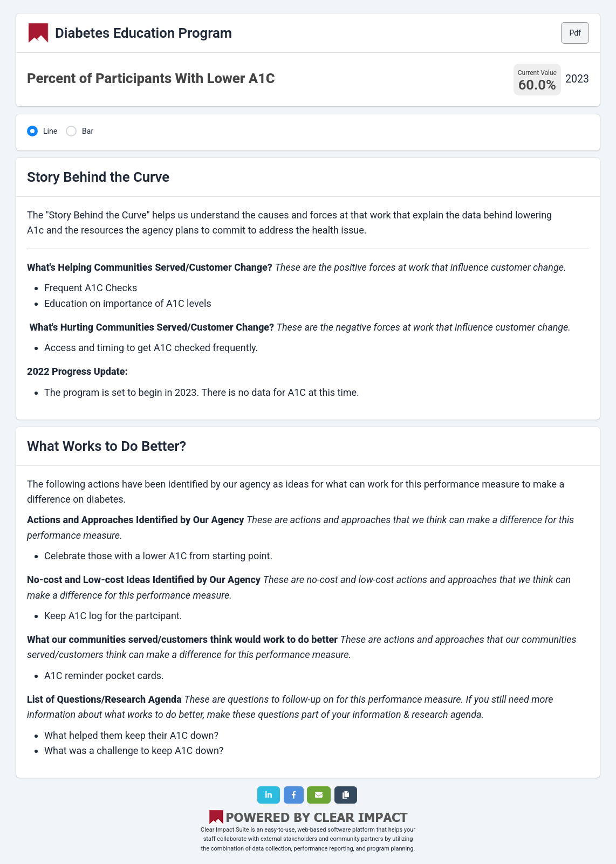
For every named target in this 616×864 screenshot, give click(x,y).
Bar (88, 131)
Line (50, 131)
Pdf (575, 33)
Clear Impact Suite (225, 830)
